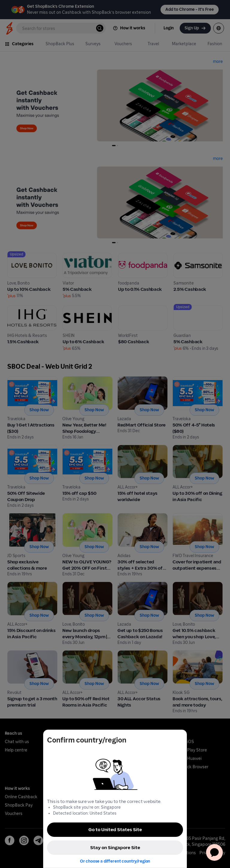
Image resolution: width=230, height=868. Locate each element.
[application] (214, 852)
